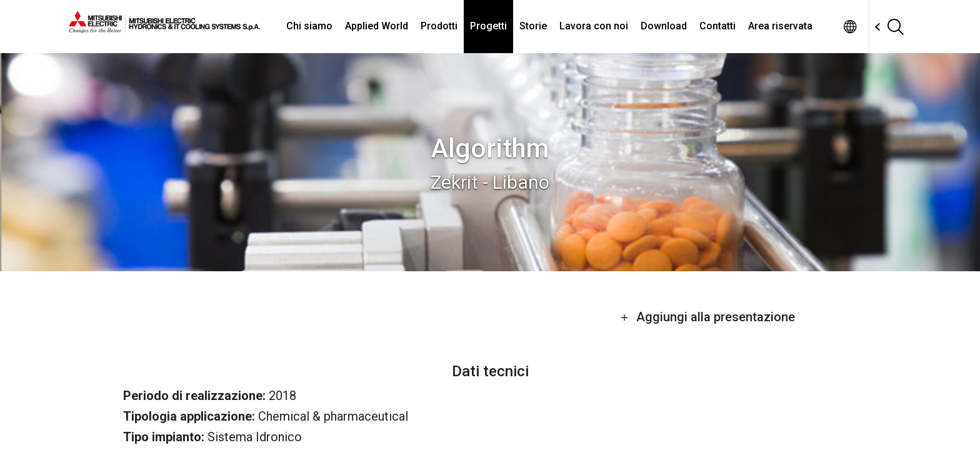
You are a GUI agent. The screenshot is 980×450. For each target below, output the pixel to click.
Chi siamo (309, 26)
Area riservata (780, 26)
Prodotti (439, 26)
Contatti (717, 26)
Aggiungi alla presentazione (707, 317)
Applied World (377, 26)
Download (664, 26)
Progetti (488, 26)
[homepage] (164, 28)
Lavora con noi (594, 26)
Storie (533, 26)
